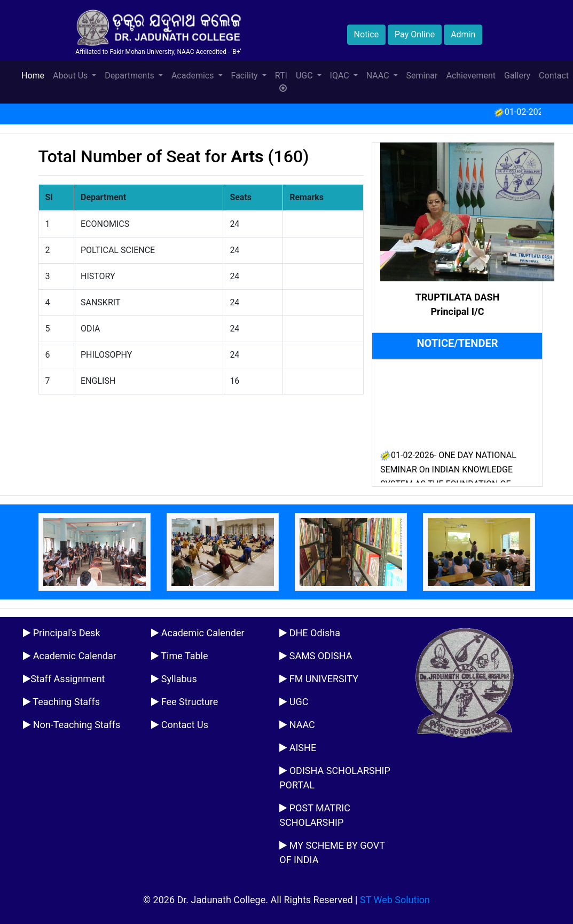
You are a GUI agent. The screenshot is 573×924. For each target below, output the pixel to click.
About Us (71, 76)
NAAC (379, 76)
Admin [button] (463, 34)
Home (35, 75)
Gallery (517, 76)
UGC (305, 76)
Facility (246, 76)
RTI (281, 82)
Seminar (422, 76)
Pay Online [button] (415, 34)
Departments (131, 76)
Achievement (471, 76)
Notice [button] (367, 34)
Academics (194, 76)
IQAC (341, 76)
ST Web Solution (395, 900)
